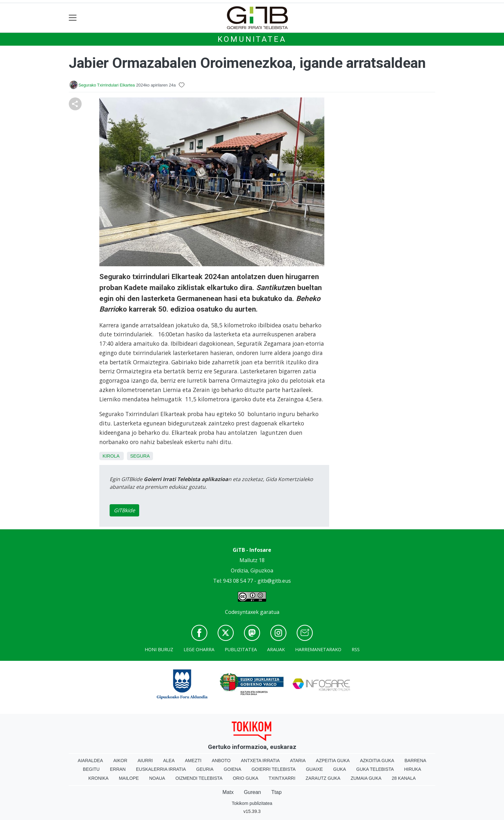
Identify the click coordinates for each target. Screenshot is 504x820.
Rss (356, 649)
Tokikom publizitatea (252, 803)
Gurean (252, 792)
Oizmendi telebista (199, 778)
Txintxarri (282, 778)
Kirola (111, 456)
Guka (340, 769)
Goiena (232, 769)
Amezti (193, 761)
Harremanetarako (318, 649)
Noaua (157, 778)
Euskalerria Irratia (161, 769)
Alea (169, 761)
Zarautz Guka (323, 778)
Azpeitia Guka (333, 761)
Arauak (276, 649)
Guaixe (315, 769)
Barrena (415, 761)
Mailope (129, 778)
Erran (118, 769)
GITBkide (124, 510)
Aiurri (145, 761)
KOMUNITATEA (252, 39)
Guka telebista (375, 769)
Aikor (120, 761)
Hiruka (413, 769)
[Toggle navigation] (73, 18)
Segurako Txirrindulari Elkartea (107, 85)
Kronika (99, 778)
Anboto (221, 761)
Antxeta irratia (261, 761)
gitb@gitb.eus (274, 581)
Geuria (205, 769)
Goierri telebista (273, 769)
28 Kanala (404, 778)
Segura (140, 456)
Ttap (276, 792)
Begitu (91, 769)
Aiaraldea (90, 761)
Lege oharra (199, 649)
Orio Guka (245, 778)
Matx (228, 792)
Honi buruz (159, 649)
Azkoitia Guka (377, 761)
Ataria (298, 761)
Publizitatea (241, 649)
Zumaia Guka (366, 778)
